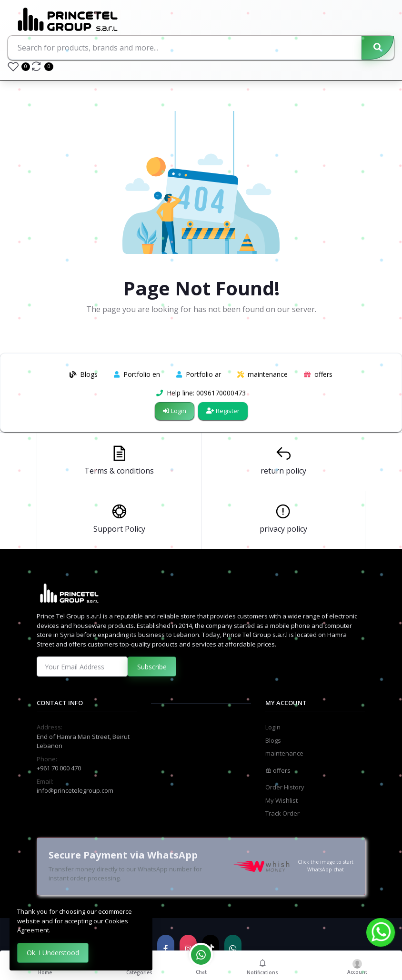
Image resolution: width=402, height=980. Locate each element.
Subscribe (152, 667)
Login (175, 411)
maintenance (284, 753)
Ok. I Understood (53, 953)
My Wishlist (281, 800)
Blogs (273, 740)
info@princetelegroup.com (75, 790)
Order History (285, 787)
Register (223, 411)
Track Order (282, 813)
